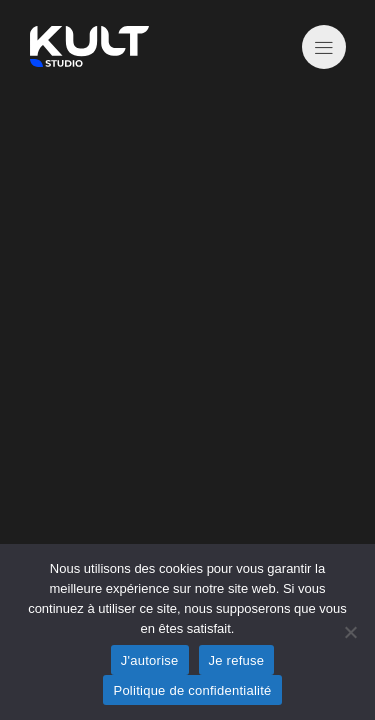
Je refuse (237, 660)
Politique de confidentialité (192, 690)
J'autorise (150, 660)
